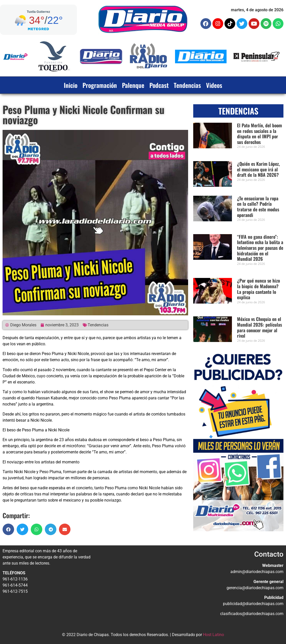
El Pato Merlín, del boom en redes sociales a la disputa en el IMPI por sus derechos (259, 134)
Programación (100, 85)
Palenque (133, 85)
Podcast (159, 85)
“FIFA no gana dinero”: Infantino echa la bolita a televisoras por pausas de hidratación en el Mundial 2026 (260, 248)
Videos (214, 85)
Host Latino (213, 635)
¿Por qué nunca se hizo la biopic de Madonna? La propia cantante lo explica (258, 289)
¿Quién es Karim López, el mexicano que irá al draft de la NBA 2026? (258, 169)
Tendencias (187, 85)
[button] (8, 529)
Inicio (71, 85)
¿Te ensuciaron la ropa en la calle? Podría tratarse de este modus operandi (258, 207)
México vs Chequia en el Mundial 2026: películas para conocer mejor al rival (259, 327)
